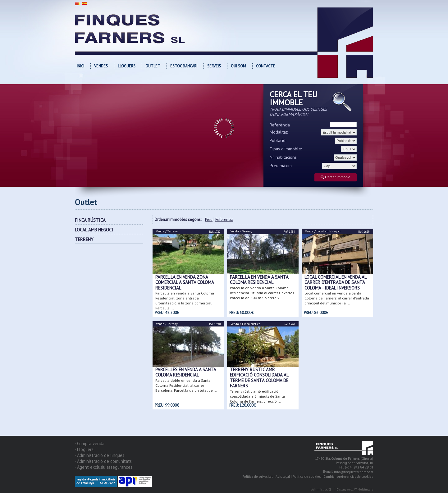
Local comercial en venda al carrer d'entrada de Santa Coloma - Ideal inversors (335, 282)
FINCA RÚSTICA (90, 220)
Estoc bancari (184, 66)
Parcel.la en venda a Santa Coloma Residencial (259, 280)
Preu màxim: (281, 166)
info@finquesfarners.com (354, 472)
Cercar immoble (335, 177)
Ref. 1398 (215, 324)
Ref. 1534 (289, 232)
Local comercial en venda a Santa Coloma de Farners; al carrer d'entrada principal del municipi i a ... (337, 298)
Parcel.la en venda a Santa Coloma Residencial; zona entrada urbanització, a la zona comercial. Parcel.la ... (185, 301)
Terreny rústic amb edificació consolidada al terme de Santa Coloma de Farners (259, 378)
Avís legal (283, 477)
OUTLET (153, 66)
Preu (209, 220)
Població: (278, 140)
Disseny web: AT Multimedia (355, 489)
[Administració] (321, 489)
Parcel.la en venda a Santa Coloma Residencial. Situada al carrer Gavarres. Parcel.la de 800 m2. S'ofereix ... (262, 292)
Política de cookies (307, 477)
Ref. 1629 (364, 232)
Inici (80, 66)
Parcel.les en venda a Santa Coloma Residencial (186, 372)
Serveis (214, 66)
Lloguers (127, 66)
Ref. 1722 (215, 232)
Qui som (238, 66)
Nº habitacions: (284, 157)
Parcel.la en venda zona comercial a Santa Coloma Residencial (185, 282)
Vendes (101, 66)
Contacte (266, 66)
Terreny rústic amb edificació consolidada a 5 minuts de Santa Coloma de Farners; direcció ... (257, 396)
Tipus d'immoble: (286, 149)
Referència (280, 125)
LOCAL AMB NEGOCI (94, 230)
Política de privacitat (258, 477)
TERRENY (84, 239)
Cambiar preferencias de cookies (348, 477)
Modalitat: (279, 132)
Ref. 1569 (289, 324)
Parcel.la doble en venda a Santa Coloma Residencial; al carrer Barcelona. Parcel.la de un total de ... (186, 385)
